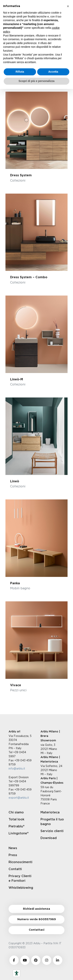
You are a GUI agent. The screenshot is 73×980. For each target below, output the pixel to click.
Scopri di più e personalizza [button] (36, 81)
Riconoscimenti (20, 862)
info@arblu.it (17, 768)
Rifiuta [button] (20, 72)
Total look (16, 819)
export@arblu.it (19, 798)
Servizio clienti (52, 831)
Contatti (15, 869)
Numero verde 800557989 (37, 919)
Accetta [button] (53, 72)
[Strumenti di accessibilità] (17, 973)
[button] (68, 6)
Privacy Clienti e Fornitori (20, 878)
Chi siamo (16, 812)
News (13, 848)
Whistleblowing (21, 888)
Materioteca (50, 812)
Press (13, 855)
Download (49, 838)
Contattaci (37, 930)
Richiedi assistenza (36, 909)
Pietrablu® (17, 826)
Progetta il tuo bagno (52, 822)
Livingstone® (19, 833)
